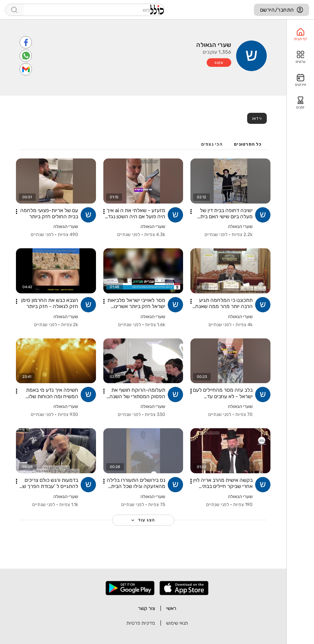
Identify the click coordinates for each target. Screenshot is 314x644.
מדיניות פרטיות (141, 623)
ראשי (171, 608)
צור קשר (147, 608)
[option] (300, 35)
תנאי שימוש (177, 623)
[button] (191, 211)
